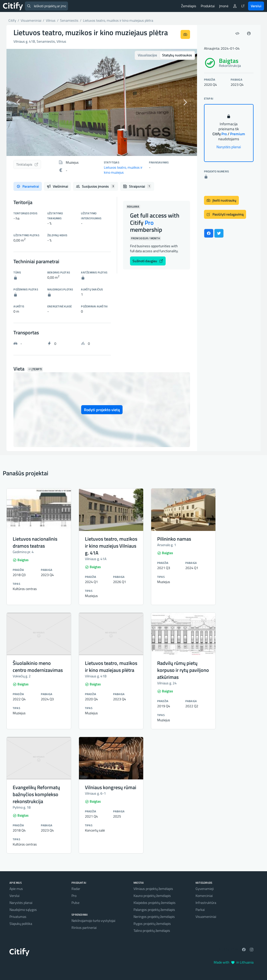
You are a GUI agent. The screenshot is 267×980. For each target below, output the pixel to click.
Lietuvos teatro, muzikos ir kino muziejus (123, 170)
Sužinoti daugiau (148, 261)
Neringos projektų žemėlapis (154, 917)
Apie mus (16, 889)
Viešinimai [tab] (57, 186)
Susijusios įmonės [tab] (96, 186)
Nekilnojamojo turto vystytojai (93, 920)
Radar (76, 889)
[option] (102, 102)
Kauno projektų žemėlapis (152, 896)
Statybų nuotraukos (177, 55)
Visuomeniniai (206, 917)
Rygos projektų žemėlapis (152, 923)
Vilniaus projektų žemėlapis (153, 889)
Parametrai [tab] (28, 186)
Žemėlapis (189, 6)
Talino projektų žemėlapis (152, 930)
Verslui (256, 6)
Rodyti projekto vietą (102, 410)
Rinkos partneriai (84, 927)
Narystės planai (229, 147)
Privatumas (18, 917)
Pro (74, 896)
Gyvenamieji (205, 889)
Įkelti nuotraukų (221, 200)
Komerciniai (204, 896)
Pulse (75, 903)
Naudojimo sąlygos (23, 910)
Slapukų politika (21, 923)
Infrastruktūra (206, 903)
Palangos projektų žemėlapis (154, 910)
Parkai (200, 910)
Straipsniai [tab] (137, 186)
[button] (21, 102)
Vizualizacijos (147, 55)
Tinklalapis (27, 164)
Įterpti (35, 369)
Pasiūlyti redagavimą (225, 214)
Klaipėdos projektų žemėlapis (155, 903)
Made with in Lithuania (234, 962)
